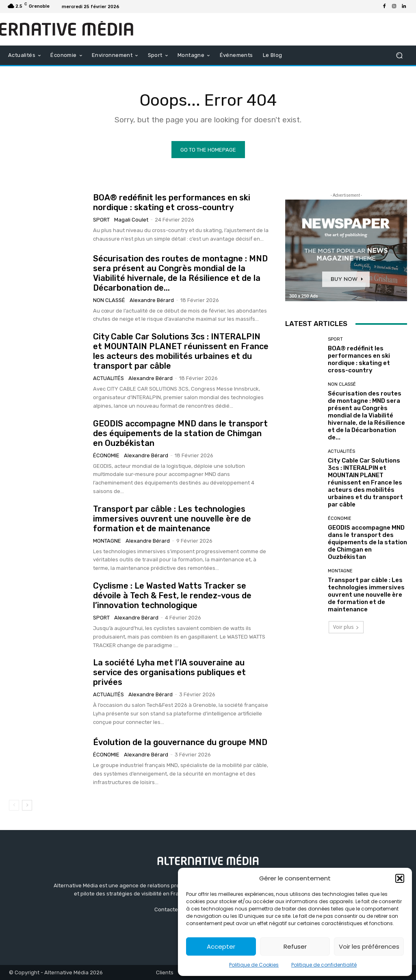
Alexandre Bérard (152, 300)
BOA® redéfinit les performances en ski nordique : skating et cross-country (172, 202)
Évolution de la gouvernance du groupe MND (180, 742)
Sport (101, 220)
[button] (400, 878)
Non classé (109, 300)
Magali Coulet (131, 220)
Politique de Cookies (254, 965)
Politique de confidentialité (324, 965)
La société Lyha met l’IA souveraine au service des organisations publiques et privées (169, 672)
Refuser (295, 946)
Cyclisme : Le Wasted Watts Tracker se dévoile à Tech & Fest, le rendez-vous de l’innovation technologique (172, 595)
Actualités (108, 378)
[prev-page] (14, 805)
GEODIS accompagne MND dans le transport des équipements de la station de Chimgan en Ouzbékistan (180, 433)
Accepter (221, 946)
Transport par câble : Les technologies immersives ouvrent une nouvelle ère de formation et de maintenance (172, 519)
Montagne (107, 541)
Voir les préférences (369, 946)
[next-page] (27, 805)
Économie (106, 455)
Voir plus (346, 627)
